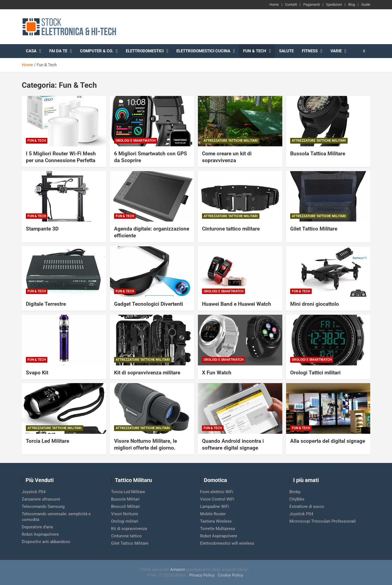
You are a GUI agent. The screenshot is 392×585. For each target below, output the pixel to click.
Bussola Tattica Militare (318, 154)
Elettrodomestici (145, 51)
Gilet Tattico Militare (314, 229)
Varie (336, 51)
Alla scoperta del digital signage (328, 441)
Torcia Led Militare (48, 441)
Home (274, 4)
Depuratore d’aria (37, 527)
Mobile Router (213, 514)
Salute (286, 51)
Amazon (178, 569)
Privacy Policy (202, 575)
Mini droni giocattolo (315, 304)
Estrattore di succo (307, 507)
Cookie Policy (230, 575)
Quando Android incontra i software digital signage (233, 444)
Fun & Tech (255, 51)
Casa (31, 51)
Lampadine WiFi (215, 507)
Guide (366, 4)
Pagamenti (312, 4)
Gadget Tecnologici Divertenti (148, 304)
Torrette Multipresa (218, 529)
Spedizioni (334, 4)
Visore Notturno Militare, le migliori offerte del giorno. (146, 444)
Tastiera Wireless (216, 521)
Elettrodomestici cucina (203, 51)
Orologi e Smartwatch (136, 141)
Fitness (310, 51)
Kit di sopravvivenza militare (147, 373)
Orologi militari (125, 521)
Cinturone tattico (126, 536)
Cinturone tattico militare (231, 229)
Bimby (295, 492)
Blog (352, 4)
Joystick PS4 (34, 492)
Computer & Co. (97, 51)
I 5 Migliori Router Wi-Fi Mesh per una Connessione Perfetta (61, 157)
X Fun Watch (217, 373)
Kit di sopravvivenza (129, 529)
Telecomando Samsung (43, 507)
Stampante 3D (42, 229)
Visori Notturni (125, 514)
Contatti (291, 4)
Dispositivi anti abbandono (46, 542)
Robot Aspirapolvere (40, 534)
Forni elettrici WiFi (217, 492)
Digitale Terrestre (46, 304)
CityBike (297, 499)
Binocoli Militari (125, 507)
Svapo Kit (37, 373)
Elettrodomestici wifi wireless (227, 543)
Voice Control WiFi (217, 499)
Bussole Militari (125, 499)
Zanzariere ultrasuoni (41, 499)
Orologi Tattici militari (315, 373)
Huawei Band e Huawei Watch (237, 304)
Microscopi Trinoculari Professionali (323, 521)
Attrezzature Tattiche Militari (231, 141)
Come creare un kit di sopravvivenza (227, 157)
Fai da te (58, 51)
